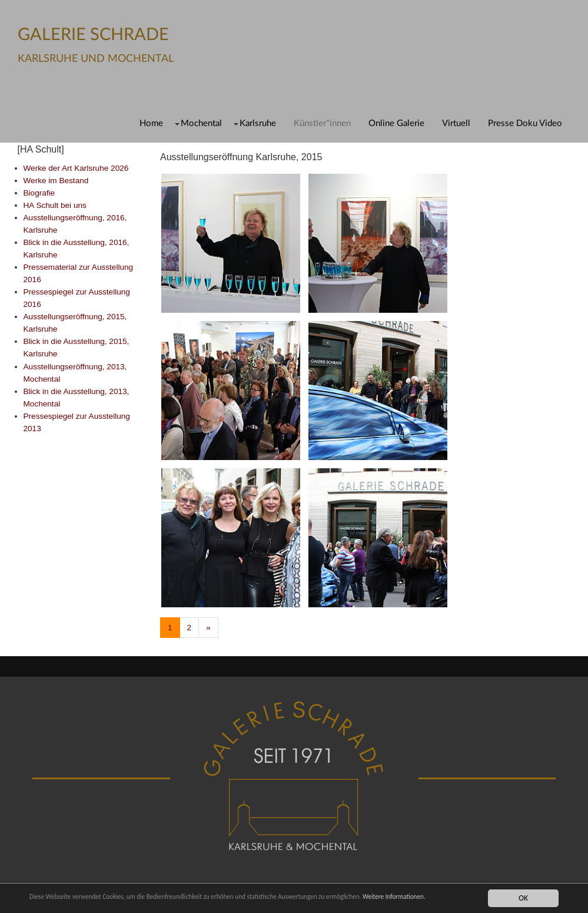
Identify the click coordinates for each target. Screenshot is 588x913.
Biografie (39, 193)
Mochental (201, 123)
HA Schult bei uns (55, 205)
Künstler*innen (322, 123)
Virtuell (456, 123)
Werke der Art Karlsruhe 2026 (76, 168)
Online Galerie (396, 123)
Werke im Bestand (56, 181)
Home (151, 123)
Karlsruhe (258, 123)
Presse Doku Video (525, 123)
